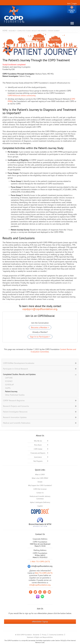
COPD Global (38, 449)
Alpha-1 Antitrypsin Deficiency (40, 502)
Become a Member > (40, 327)
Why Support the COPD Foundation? (40, 485)
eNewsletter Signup (40, 622)
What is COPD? (40, 475)
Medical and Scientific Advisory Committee (40, 498)
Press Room (38, 445)
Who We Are (38, 441)
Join (69, 3)
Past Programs (38, 461)
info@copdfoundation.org (40, 585)
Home (5, 31)
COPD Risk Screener (40, 489)
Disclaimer (36, 635)
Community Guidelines (56, 635)
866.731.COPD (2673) (44, 573)
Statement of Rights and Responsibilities (40, 637)
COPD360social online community (22, 95)
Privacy (44, 635)
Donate (72, 10)
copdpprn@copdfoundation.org (40, 309)
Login (74, 3)
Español (40, 506)
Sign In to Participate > (40, 337)
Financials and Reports (38, 453)
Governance (38, 457)
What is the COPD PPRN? (40, 478)
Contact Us (40, 493)
